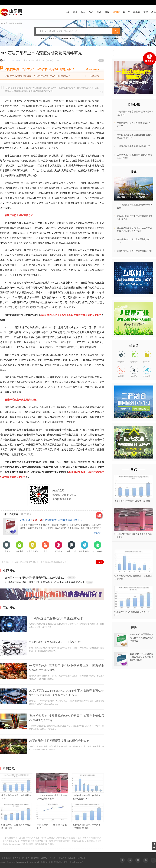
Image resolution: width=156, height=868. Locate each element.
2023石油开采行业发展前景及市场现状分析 (135, 206)
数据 (83, 12)
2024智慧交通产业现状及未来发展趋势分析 (56, 618)
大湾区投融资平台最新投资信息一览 (134, 146)
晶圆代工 (96, 39)
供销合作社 (85, 39)
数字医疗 (115, 39)
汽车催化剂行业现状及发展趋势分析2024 (134, 241)
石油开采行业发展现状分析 (25, 562)
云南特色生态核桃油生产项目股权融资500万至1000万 (135, 156)
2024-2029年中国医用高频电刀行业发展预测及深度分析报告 (142, 638)
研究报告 (154, 844)
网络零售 (52, 39)
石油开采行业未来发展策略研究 (54, 562)
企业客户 (53, 858)
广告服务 (26, 858)
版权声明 (35, 858)
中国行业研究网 (53, 862)
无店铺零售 (42, 39)
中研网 (12, 23)
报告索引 (72, 858)
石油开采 (5, 562)
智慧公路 (105, 39)
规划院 (126, 12)
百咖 (146, 12)
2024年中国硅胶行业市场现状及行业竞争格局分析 (135, 218)
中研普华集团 (5, 858)
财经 (107, 12)
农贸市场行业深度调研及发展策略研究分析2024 (59, 741)
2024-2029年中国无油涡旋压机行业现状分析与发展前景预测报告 (142, 657)
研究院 (116, 12)
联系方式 (17, 858)
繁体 (101, 60)
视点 (99, 12)
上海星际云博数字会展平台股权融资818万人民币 (135, 113)
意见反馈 (63, 858)
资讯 (75, 12)
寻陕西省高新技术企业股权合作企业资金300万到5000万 (135, 136)
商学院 (137, 12)
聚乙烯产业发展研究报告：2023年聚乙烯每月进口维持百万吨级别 (135, 229)
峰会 (154, 12)
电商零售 (74, 39)
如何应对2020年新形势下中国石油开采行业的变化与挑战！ (36, 578)
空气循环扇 (63, 39)
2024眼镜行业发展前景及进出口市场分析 (55, 642)
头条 (67, 12)
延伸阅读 (9, 570)
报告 (134, 628)
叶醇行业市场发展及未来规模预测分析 (135, 251)
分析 (91, 12)
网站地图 (81, 858)
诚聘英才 (44, 858)
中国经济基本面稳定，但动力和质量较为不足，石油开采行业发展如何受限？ (45, 582)
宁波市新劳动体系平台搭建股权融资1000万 (134, 125)
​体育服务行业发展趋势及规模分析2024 (132, 501)
